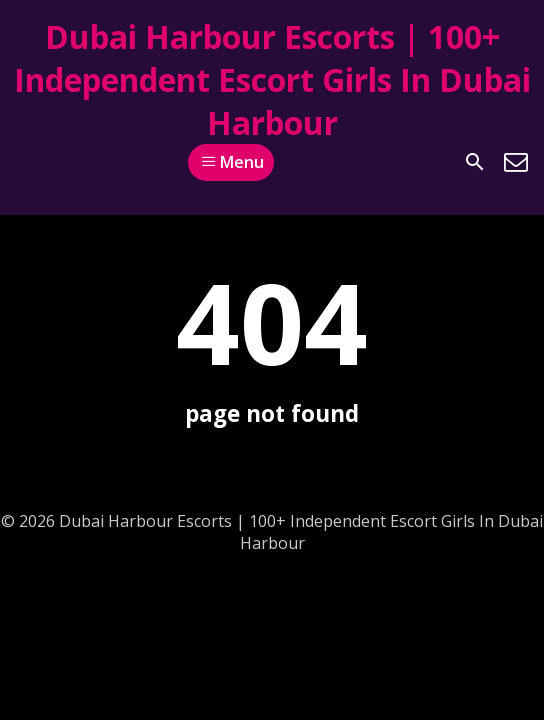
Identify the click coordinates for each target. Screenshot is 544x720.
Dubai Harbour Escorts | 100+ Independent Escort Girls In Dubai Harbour (272, 79)
